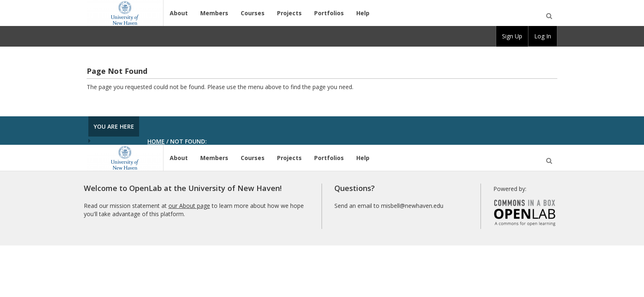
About (179, 13)
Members (214, 13)
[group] (512, 36)
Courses (253, 13)
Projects (289, 13)
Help (363, 13)
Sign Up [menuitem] (512, 36)
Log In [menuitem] (543, 36)
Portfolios (329, 13)
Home (156, 141)
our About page (189, 206)
